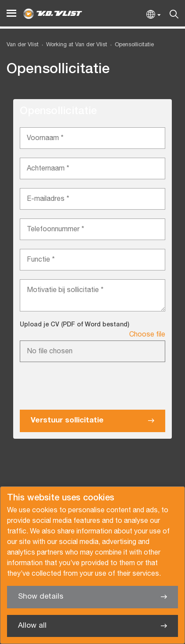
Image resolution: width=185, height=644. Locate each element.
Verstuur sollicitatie (67, 420)
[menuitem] (73, 45)
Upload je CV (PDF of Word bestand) (74, 325)
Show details (41, 597)
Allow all (32, 626)
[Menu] (11, 13)
